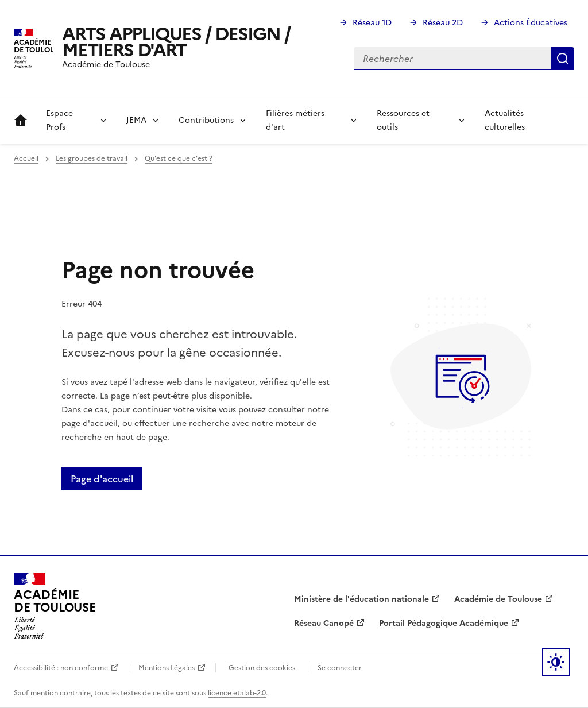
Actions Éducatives (531, 23)
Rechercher (563, 59)
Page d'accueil (102, 479)
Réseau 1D (372, 23)
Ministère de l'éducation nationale (361, 599)
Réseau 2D (443, 23)
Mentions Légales (167, 668)
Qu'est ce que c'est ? (179, 158)
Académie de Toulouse (498, 599)
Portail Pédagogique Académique (444, 623)
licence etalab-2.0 (237, 693)
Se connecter (340, 668)
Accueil (21, 121)
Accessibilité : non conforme (61, 668)
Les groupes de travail (92, 158)
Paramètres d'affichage (556, 662)
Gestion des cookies (262, 668)
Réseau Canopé (324, 623)
